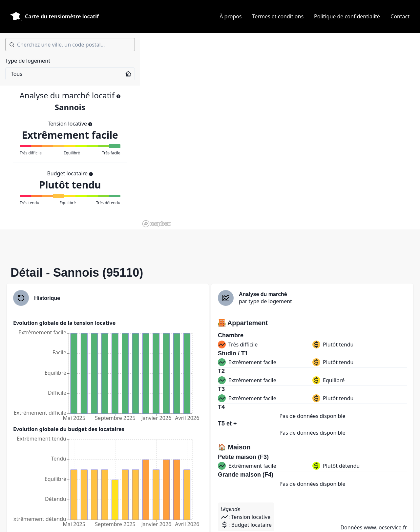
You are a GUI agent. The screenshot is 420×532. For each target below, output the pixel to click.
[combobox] (70, 45)
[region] (280, 131)
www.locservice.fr (385, 527)
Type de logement (28, 61)
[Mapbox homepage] (157, 224)
